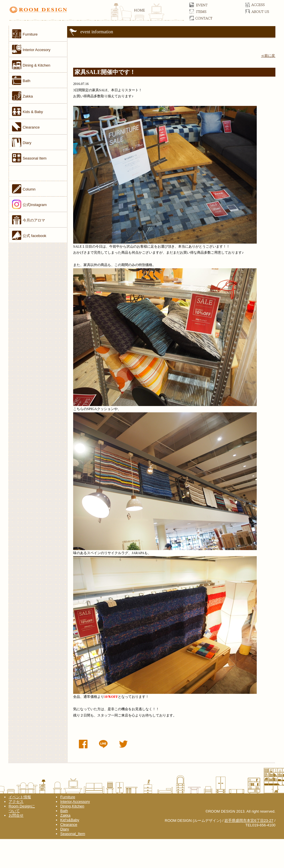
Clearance (69, 825)
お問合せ (207, 18)
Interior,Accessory (75, 802)
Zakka (65, 815)
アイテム (207, 11)
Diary (65, 829)
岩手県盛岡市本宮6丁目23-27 (249, 821)
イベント (207, 5)
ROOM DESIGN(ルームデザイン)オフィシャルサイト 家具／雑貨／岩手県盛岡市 (96, 13)
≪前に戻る (270, 56)
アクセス (263, 5)
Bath (64, 811)
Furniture (68, 797)
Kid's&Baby (70, 820)
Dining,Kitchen (72, 806)
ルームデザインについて (263, 11)
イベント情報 (20, 797)
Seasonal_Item (73, 834)
